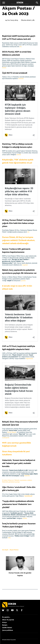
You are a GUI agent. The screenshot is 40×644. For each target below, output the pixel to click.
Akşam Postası (14, 550)
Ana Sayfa (5, 550)
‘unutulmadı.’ (29, 496)
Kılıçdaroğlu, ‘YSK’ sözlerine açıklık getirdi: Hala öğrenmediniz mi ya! (18, 161)
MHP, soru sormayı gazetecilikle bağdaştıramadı (16, 444)
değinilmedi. (29, 359)
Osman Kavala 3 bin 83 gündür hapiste (20, 574)
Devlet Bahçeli (12, 432)
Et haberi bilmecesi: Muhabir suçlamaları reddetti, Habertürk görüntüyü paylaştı (17, 481)
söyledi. (19, 155)
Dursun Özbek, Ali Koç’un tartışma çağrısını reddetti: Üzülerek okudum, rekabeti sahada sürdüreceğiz (19, 240)
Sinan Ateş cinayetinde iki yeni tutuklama (16, 453)
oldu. (9, 538)
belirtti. (4, 68)
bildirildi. (27, 476)
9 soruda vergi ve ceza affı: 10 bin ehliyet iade (17, 287)
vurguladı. (25, 265)
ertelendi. (21, 79)
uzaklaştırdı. (6, 438)
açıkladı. (23, 281)
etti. (21, 47)
